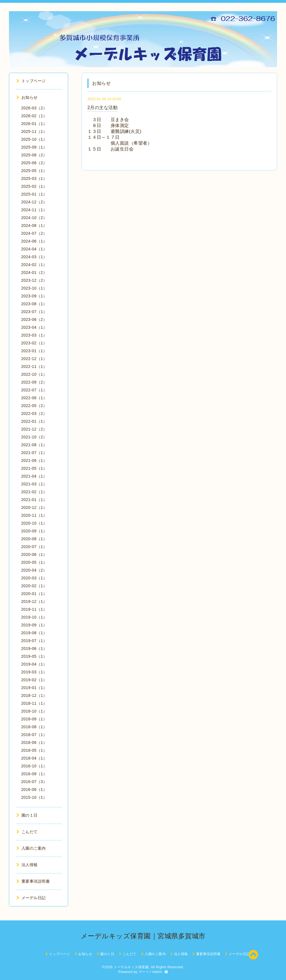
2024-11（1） (34, 210)
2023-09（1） (34, 296)
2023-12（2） (34, 280)
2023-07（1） (34, 312)
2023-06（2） (34, 319)
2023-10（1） (34, 288)
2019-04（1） (34, 664)
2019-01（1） (34, 688)
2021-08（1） (34, 445)
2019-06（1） (34, 648)
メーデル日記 (31, 898)
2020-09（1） (34, 531)
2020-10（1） (34, 523)
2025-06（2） (34, 163)
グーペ (144, 972)
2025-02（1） (34, 186)
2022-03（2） (34, 413)
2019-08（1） (34, 633)
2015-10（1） (34, 797)
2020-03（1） (34, 578)
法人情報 (27, 865)
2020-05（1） (34, 562)
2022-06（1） (34, 398)
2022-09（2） (34, 382)
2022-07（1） (34, 390)
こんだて (27, 832)
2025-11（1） (34, 131)
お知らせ (27, 97)
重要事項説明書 (33, 881)
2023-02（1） (34, 343)
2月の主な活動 (103, 108)
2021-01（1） (34, 500)
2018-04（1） (34, 758)
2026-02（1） (34, 116)
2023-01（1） (34, 351)
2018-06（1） (34, 742)
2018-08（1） (34, 727)
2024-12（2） (34, 202)
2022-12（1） (34, 359)
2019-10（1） (34, 617)
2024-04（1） (34, 249)
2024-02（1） (34, 265)
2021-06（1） (34, 460)
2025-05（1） (34, 171)
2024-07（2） (34, 233)
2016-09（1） (34, 774)
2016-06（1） (34, 789)
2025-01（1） (34, 194)
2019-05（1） (34, 656)
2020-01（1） (34, 594)
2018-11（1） (34, 703)
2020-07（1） (34, 547)
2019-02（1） (34, 680)
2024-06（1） (34, 241)
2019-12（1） (34, 601)
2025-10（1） (34, 139)
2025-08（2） (34, 155)
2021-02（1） (34, 492)
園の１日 (27, 815)
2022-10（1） (34, 374)
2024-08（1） (34, 225)
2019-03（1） (34, 672)
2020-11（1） (34, 515)
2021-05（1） (34, 468)
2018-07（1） (34, 735)
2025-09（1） (34, 147)
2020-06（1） (34, 554)
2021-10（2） (34, 437)
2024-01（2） (34, 272)
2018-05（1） (34, 750)
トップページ (31, 81)
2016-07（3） (34, 782)
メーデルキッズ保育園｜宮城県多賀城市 (143, 936)
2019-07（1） (34, 641)
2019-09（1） (34, 625)
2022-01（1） (34, 421)
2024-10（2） (34, 218)
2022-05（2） (34, 406)
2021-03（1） (34, 484)
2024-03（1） (34, 257)
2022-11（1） (34, 366)
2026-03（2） (34, 108)
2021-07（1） (34, 453)
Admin (157, 972)
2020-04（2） (34, 570)
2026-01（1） (34, 124)
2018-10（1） (34, 711)
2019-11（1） (34, 609)
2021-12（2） (34, 429)
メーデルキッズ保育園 (131, 967)
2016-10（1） (34, 766)
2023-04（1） (34, 327)
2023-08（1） (34, 304)
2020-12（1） (34, 507)
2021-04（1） (34, 476)
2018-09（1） (34, 719)
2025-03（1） (34, 178)
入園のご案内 (31, 848)
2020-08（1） (34, 539)
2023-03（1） (34, 335)
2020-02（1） (34, 586)
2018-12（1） (34, 695)
